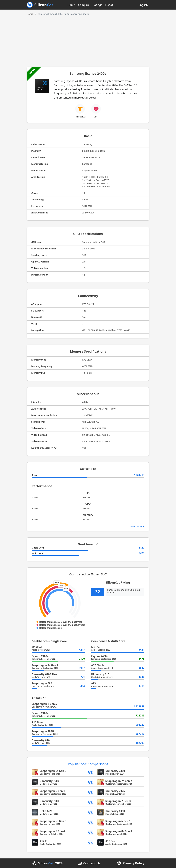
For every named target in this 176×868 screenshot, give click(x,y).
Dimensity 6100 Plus (44, 674)
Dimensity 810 (100, 674)
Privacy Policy (134, 863)
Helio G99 (46, 811)
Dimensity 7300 (115, 771)
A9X (94, 683)
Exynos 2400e (40, 656)
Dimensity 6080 (115, 811)
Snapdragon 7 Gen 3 (118, 801)
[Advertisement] (88, 40)
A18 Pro (110, 841)
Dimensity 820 (41, 740)
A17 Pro (44, 841)
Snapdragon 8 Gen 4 (52, 831)
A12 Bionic (98, 665)
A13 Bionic (38, 722)
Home (71, 5)
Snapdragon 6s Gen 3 (53, 771)
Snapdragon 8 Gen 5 (44, 704)
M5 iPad (37, 647)
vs (90, 772)
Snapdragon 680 (42, 683)
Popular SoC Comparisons (88, 764)
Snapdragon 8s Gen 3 (119, 831)
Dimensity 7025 (115, 791)
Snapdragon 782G (43, 731)
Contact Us (92, 863)
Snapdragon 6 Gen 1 (52, 791)
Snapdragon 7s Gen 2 (45, 665)
